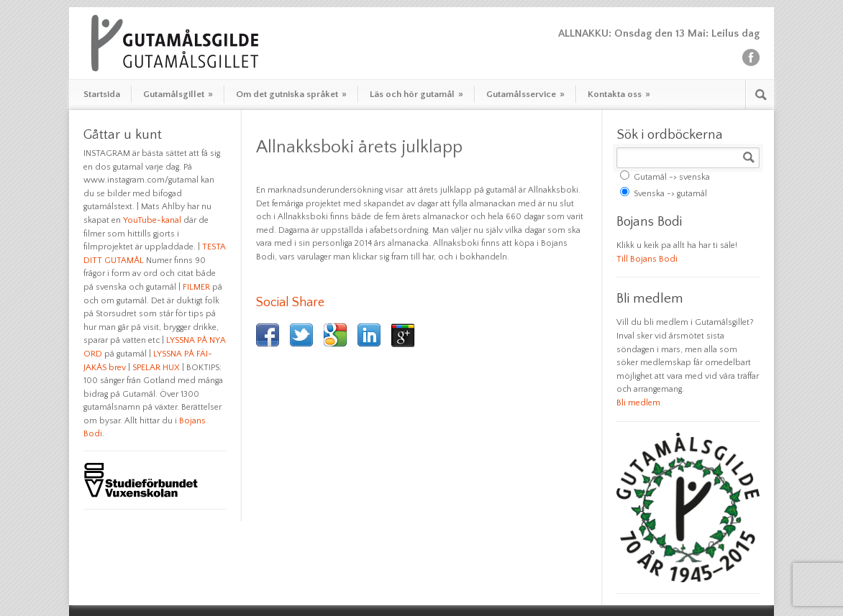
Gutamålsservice (525, 94)
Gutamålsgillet (178, 94)
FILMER (196, 287)
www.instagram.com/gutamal (141, 180)
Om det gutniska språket (291, 94)
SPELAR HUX (156, 368)
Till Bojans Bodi (647, 259)
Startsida (102, 94)
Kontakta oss (619, 94)
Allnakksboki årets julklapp (359, 147)
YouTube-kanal (152, 220)
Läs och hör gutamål (416, 94)
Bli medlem (638, 403)
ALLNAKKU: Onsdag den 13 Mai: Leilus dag (659, 33)
